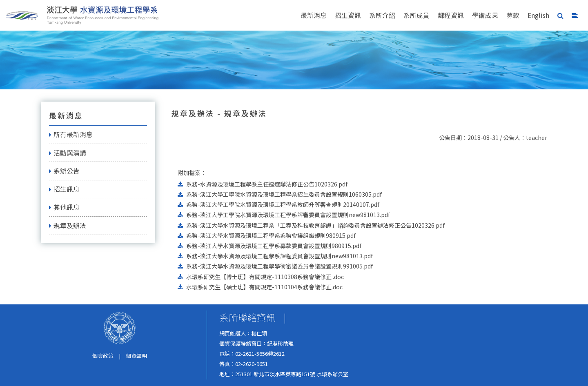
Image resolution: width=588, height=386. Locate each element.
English (538, 15)
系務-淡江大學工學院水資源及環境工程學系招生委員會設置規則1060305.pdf (284, 194)
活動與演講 (68, 153)
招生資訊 (348, 15)
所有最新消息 (71, 134)
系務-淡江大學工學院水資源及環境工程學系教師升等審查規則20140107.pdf (283, 204)
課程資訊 (451, 15)
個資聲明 (136, 356)
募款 (513, 15)
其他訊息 (64, 207)
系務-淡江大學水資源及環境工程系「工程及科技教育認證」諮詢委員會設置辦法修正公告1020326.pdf (315, 225)
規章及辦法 (68, 225)
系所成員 (416, 15)
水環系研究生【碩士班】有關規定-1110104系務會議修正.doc (264, 287)
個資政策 (103, 356)
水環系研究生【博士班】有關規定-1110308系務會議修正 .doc (265, 277)
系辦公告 (64, 171)
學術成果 (485, 15)
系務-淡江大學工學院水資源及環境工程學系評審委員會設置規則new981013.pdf (288, 215)
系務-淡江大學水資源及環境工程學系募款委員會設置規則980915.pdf (274, 246)
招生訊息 (64, 189)
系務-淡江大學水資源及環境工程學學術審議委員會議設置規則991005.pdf (280, 266)
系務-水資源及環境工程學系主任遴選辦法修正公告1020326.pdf (267, 184)
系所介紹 (382, 15)
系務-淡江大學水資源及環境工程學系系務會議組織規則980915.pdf (271, 235)
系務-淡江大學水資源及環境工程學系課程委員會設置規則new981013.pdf (280, 256)
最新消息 (314, 15)
